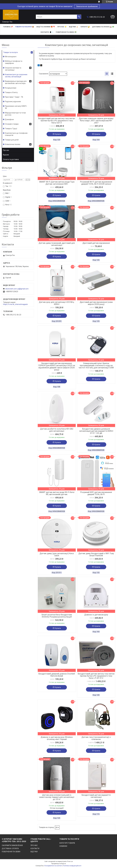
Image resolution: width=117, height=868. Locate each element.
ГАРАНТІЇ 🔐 (85, 27)
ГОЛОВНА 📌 (8, 27)
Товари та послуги (10, 52)
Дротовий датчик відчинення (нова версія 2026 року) (96, 303)
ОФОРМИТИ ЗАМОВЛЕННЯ (12, 845)
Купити (58, 134)
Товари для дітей (12, 140)
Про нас (6, 150)
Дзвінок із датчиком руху (96, 615)
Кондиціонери (11, 88)
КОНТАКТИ (35, 849)
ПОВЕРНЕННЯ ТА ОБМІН (11, 852)
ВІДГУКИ (34, 852)
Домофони (9, 119)
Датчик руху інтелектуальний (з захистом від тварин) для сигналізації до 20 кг (57, 797)
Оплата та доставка (11, 159)
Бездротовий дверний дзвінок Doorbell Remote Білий (57, 675)
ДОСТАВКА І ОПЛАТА (10, 849)
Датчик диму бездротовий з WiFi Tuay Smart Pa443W (96, 554)
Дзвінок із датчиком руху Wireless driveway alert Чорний (57, 738)
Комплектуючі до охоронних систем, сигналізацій (16, 76)
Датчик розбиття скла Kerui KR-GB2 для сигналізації (57, 430)
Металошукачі (11, 57)
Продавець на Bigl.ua (59, 864)
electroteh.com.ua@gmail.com (17, 289)
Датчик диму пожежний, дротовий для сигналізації (57, 244)
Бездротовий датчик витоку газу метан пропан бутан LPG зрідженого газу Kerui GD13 (57, 121)
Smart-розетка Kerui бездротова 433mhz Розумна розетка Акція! (57, 616)
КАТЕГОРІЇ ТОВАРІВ (67, 843)
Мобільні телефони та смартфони (14, 62)
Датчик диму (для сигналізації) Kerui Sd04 (57, 554)
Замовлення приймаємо (87, 6)
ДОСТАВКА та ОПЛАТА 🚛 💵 (103, 27)
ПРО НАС (34, 845)
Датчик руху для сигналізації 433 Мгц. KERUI (57, 303)
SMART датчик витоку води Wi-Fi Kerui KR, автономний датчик (57, 493)
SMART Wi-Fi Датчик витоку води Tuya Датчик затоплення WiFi (57, 183)
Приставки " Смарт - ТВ (14, 97)
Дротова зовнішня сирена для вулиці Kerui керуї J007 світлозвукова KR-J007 (96, 121)
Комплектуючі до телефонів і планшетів (16, 134)
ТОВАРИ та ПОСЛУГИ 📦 (25, 27)
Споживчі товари (12, 124)
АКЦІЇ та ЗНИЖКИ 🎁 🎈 (46, 27)
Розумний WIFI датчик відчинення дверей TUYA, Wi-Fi (96, 493)
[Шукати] (79, 17)
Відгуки (6, 155)
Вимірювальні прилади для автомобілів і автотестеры (16, 82)
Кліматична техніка (13, 144)
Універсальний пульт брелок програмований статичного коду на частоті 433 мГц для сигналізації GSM (96, 365)
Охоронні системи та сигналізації (13, 69)
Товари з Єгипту (11, 92)
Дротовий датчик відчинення (96, 243)
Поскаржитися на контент (53, 866)
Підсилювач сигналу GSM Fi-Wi (16, 107)
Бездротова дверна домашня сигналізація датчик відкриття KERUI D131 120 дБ (96, 431)
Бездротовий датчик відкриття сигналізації (96, 796)
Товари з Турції (11, 129)
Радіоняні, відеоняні (13, 102)
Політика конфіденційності (72, 866)
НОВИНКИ (63, 846)
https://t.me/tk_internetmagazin (15, 304)
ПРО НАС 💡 (62, 27)
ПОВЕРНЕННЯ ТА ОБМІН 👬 (66, 32)
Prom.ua (70, 861)
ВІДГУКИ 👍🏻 (74, 27)
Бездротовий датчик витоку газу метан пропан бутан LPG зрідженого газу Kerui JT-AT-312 (96, 676)
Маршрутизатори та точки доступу (15, 114)
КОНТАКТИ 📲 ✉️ (47, 32)
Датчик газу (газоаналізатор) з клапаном (96, 738)
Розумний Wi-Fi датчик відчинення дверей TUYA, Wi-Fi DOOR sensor (96, 183)
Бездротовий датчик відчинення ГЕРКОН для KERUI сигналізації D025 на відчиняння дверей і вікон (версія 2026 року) (57, 366)
